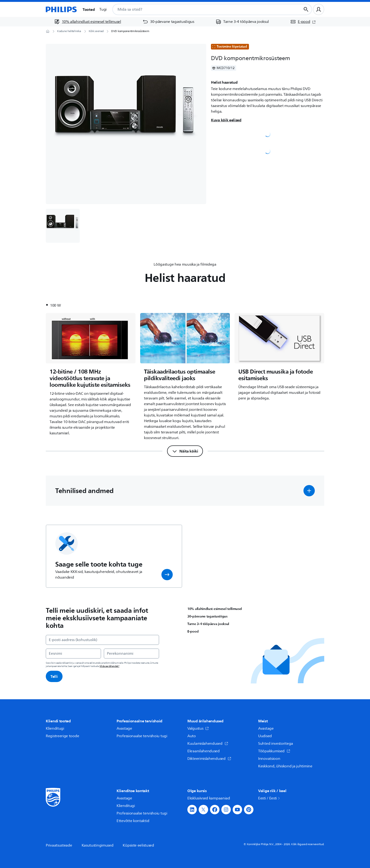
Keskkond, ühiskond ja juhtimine (285, 766)
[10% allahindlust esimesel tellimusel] (88, 22)
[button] (309, 491)
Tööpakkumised (274, 751)
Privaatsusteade (59, 845)
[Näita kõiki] (185, 451)
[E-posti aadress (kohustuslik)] (102, 640)
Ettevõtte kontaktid (133, 821)
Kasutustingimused (98, 845)
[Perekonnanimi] (131, 654)
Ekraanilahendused (204, 751)
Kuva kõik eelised (226, 120)
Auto (192, 736)
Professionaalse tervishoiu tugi (142, 736)
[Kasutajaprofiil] (319, 9)
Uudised (265, 736)
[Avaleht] (61, 9)
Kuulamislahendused (208, 744)
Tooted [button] (89, 9)
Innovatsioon (269, 759)
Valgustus (198, 728)
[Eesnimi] (73, 654)
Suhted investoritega (276, 744)
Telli (54, 676)
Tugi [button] (103, 9)
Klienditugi (55, 728)
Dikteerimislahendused (209, 759)
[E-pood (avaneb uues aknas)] (303, 22)
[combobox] (201, 9)
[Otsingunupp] (306, 9)
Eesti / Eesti (269, 798)
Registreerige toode (62, 736)
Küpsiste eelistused (138, 845)
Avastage (124, 728)
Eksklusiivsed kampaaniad (209, 798)
